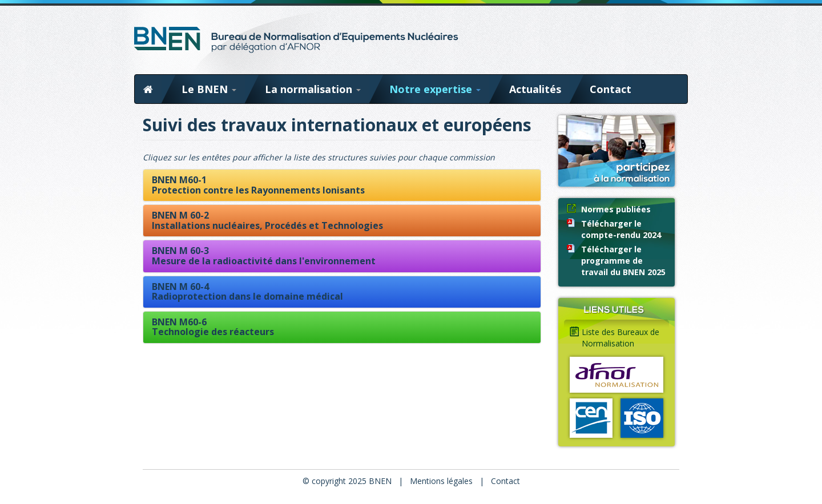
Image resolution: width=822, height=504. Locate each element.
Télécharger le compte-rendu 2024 (621, 229)
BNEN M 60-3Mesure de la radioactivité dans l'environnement (264, 256)
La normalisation (313, 89)
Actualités (535, 89)
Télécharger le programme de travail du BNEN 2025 (623, 261)
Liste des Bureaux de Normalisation (620, 338)
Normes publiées (616, 209)
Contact (611, 89)
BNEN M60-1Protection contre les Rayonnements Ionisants (258, 185)
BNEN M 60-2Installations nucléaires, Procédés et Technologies (267, 220)
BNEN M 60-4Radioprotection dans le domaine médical (247, 292)
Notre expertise (435, 89)
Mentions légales (441, 481)
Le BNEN (209, 89)
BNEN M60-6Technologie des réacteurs (213, 327)
